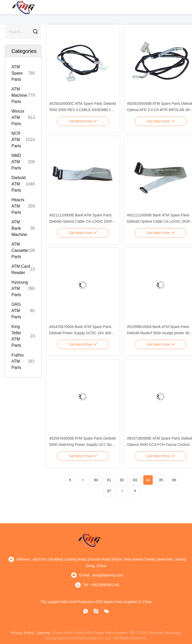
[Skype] (96, 611)
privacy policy (23, 633)
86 (174, 480)
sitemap (43, 633)
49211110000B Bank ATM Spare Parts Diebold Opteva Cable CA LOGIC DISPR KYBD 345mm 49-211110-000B (82, 221)
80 (96, 480)
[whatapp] (86, 611)
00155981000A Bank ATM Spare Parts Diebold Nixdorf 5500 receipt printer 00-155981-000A (159, 333)
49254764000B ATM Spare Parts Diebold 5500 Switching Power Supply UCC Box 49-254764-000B (82, 445)
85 (161, 480)
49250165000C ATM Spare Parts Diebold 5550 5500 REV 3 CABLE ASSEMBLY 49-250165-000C (83, 110)
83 (135, 480)
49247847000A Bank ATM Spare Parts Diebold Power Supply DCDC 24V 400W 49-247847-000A (82, 333)
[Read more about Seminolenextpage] (70, 480)
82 (122, 480)
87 (109, 491)
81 (109, 480)
